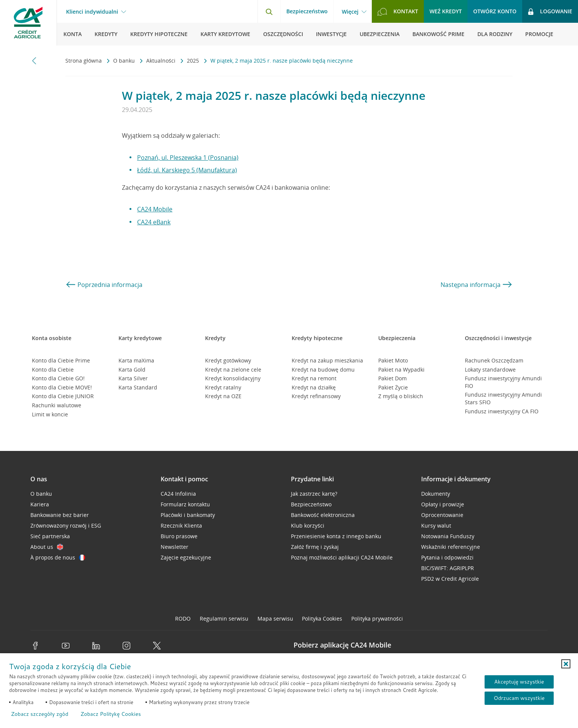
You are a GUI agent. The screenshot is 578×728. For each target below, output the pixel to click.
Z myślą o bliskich (401, 396)
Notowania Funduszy (448, 536)
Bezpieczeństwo (307, 11)
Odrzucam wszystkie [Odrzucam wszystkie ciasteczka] (519, 698)
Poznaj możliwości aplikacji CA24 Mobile (342, 557)
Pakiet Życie (393, 387)
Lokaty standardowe (490, 370)
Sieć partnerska (50, 536)
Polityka (322, 618)
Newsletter (175, 547)
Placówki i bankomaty (188, 515)
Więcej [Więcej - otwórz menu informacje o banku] (350, 12)
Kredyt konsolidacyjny (233, 378)
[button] (566, 664)
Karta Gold (132, 370)
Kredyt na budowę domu (323, 370)
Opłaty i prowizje (443, 504)
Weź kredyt (446, 11)
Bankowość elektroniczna (323, 515)
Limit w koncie (50, 414)
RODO (183, 618)
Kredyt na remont (314, 378)
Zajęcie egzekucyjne (186, 557)
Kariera (40, 504)
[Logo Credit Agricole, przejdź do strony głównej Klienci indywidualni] (28, 23)
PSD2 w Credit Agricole (450, 579)
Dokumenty (436, 494)
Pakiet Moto (393, 360)
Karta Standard (138, 387)
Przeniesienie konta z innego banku (336, 536)
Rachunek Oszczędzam (494, 360)
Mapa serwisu (275, 618)
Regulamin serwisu (224, 618)
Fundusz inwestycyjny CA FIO (502, 411)
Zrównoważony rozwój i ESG (66, 526)
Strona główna (84, 61)
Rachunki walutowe (57, 405)
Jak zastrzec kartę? (314, 494)
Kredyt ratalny (223, 387)
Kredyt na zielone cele (233, 370)
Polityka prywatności (377, 618)
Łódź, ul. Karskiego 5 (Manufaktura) (187, 170)
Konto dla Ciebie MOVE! (62, 387)
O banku (125, 61)
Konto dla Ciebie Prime (61, 360)
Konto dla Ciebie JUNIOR (63, 396)
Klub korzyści (308, 526)
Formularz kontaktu (185, 504)
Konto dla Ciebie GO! (58, 378)
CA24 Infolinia (178, 494)
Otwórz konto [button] (495, 11)
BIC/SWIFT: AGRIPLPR (448, 568)
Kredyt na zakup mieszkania (327, 360)
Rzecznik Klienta (181, 526)
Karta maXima (136, 360)
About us (47, 547)
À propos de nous (58, 557)
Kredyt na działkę (314, 387)
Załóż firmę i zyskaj (315, 547)
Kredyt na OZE (223, 396)
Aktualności (162, 61)
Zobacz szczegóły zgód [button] (40, 714)
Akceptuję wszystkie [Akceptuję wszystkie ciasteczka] (519, 682)
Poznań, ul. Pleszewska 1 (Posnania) (188, 158)
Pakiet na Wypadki (401, 370)
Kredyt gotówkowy (228, 360)
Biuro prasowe (179, 536)
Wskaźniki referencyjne (451, 547)
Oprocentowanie (442, 515)
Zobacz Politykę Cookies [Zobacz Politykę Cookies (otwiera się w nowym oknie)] (111, 714)
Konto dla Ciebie (53, 370)
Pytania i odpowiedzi (447, 557)
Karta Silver (133, 378)
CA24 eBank (154, 222)
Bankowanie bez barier (60, 515)
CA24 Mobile (155, 209)
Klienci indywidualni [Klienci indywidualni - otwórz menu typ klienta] (92, 12)
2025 (194, 61)
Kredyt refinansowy (316, 396)
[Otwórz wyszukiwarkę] (269, 11)
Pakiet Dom (392, 378)
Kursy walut (436, 526)
